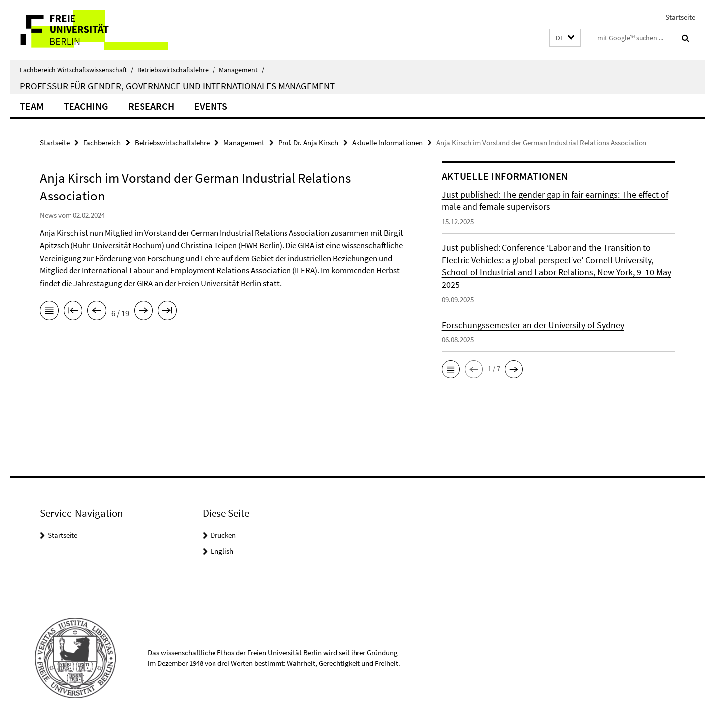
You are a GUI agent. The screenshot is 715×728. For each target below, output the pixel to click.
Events (211, 106)
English (222, 551)
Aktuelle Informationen (387, 143)
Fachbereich (102, 143)
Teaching (86, 106)
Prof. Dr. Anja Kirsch (308, 143)
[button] (565, 38)
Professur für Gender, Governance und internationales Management (177, 86)
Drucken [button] (223, 535)
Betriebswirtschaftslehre (176, 70)
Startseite (680, 17)
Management (242, 70)
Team (32, 106)
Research (151, 106)
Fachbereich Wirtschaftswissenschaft (76, 70)
